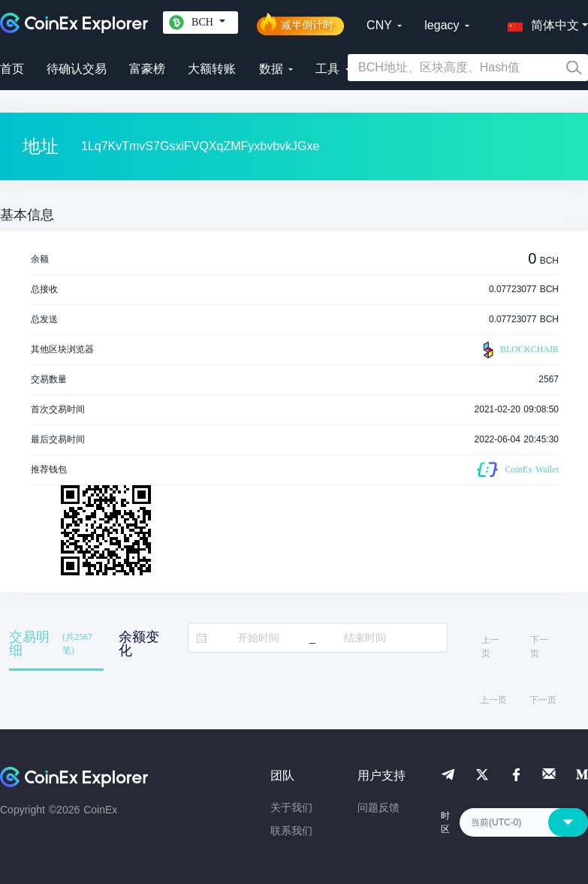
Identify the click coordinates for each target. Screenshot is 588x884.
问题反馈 (378, 807)
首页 (12, 69)
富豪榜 (147, 69)
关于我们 (291, 807)
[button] (540, 23)
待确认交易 (77, 69)
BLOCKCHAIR (519, 350)
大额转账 (212, 69)
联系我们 (291, 831)
